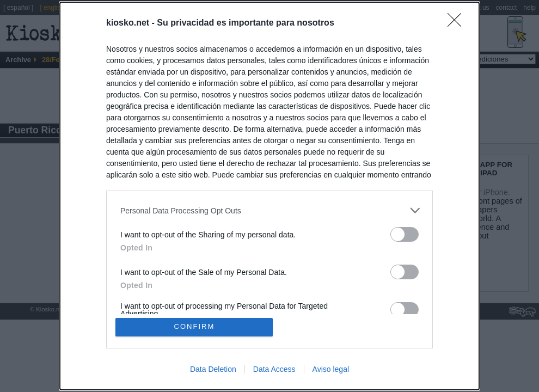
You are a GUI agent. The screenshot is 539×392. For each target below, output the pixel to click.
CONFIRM (195, 327)
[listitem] (269, 210)
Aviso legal (331, 369)
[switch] (405, 234)
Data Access (274, 369)
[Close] (458, 23)
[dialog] (269, 196)
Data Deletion (213, 369)
